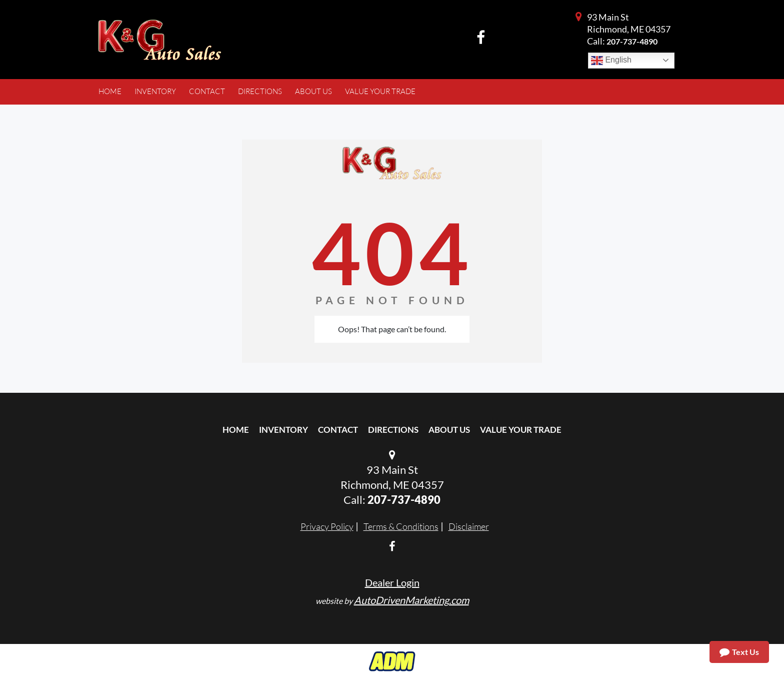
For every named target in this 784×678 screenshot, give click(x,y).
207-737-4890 (632, 41)
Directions (393, 430)
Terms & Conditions (401, 526)
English (611, 61)
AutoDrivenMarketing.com (411, 600)
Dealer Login (392, 582)
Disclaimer (469, 526)
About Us (449, 430)
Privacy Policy (327, 526)
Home (236, 430)
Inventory (283, 430)
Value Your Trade (521, 430)
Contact (338, 430)
